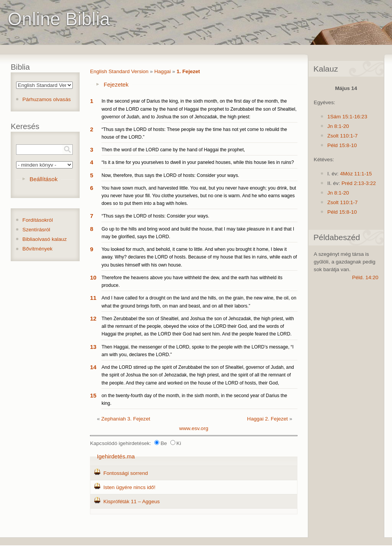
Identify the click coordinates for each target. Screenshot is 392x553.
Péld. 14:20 (365, 277)
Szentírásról (37, 230)
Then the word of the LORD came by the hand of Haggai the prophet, (173, 150)
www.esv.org (194, 428)
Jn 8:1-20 (338, 126)
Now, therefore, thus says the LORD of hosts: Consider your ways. (170, 175)
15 (93, 395)
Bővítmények (38, 249)
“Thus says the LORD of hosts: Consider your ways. (155, 216)
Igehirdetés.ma (116, 456)
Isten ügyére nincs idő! (129, 487)
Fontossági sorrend (126, 473)
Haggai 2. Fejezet (267, 419)
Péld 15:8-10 (342, 145)
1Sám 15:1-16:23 (347, 117)
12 (93, 318)
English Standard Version (119, 71)
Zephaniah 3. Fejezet (126, 419)
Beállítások (43, 179)
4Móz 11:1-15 (356, 174)
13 (93, 347)
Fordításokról (38, 220)
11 (93, 298)
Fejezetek (116, 84)
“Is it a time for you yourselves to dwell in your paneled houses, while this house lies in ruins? (198, 162)
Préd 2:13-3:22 (359, 183)
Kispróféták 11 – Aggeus (131, 501)
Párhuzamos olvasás (47, 99)
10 (93, 277)
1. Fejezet (188, 71)
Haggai (163, 71)
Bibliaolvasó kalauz (45, 239)
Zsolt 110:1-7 (342, 136)
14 (93, 367)
